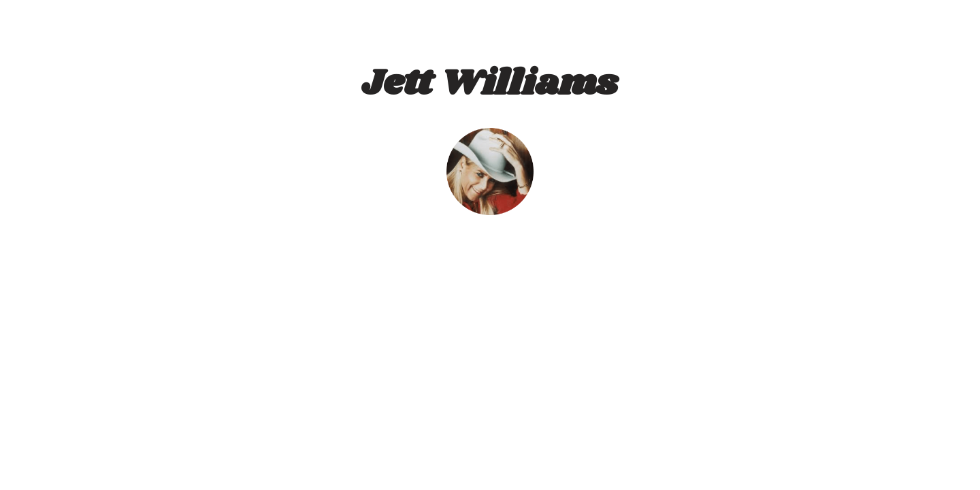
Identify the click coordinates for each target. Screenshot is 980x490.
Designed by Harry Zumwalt (486, 485)
